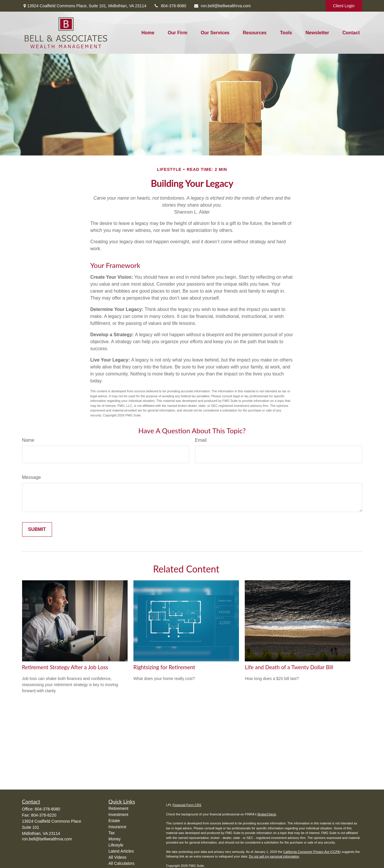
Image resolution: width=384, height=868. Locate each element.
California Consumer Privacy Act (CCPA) (312, 852)
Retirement (118, 808)
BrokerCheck (267, 814)
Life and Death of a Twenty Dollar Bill (289, 667)
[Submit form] (37, 529)
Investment (118, 815)
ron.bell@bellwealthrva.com (222, 6)
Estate (114, 821)
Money (115, 839)
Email (201, 440)
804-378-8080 (170, 6)
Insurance (117, 827)
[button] (148, 33)
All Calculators (121, 863)
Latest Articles (121, 851)
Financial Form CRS (187, 805)
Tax (112, 833)
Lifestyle (116, 845)
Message (32, 477)
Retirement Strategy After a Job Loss (65, 667)
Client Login (344, 6)
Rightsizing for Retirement (164, 667)
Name (28, 440)
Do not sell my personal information (274, 856)
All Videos (117, 857)
